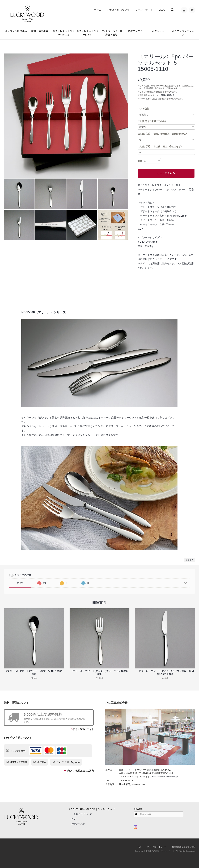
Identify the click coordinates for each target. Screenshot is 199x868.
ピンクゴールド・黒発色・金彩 (111, 33)
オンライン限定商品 (16, 31)
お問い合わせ (78, 824)
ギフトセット (159, 31)
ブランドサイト (144, 10)
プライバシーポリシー (157, 847)
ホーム (97, 10)
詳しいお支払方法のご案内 (80, 771)
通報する (189, 560)
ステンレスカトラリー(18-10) (64, 33)
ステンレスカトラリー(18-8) (88, 33)
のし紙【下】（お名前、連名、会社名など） (160, 146)
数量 (140, 161)
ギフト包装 (143, 109)
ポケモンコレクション (183, 33)
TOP (139, 847)
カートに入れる (166, 173)
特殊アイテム (135, 31)
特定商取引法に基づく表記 (184, 847)
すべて (20, 583)
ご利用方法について (118, 10)
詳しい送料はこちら (84, 729)
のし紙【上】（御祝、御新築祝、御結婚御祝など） (164, 134)
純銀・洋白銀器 (40, 31)
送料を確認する (168, 95)
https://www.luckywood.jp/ (165, 777)
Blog (162, 10)
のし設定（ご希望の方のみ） (152, 121)
